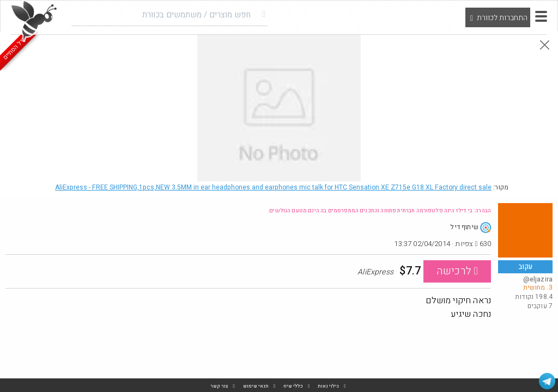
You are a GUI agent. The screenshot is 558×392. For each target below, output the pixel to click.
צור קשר (219, 386)
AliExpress (273, 187)
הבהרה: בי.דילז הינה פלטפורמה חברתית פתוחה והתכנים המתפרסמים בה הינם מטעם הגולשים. (379, 211)
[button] (541, 16)
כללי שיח (293, 386)
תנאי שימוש (256, 386)
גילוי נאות (328, 386)
